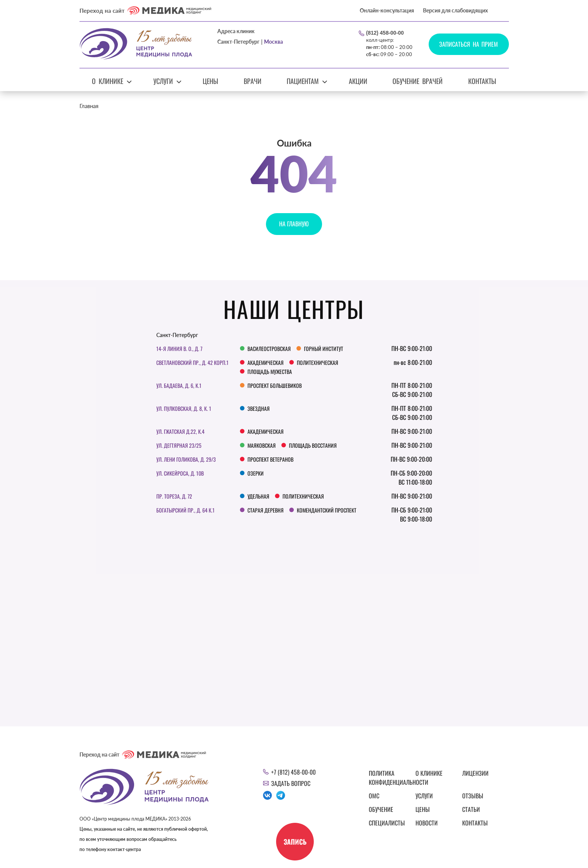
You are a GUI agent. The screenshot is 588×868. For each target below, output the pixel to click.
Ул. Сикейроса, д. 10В (180, 473)
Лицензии (475, 773)
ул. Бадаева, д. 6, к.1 (179, 385)
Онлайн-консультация (387, 10)
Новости (427, 823)
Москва (273, 42)
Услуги (163, 81)
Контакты (482, 81)
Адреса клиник (236, 31)
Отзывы (473, 796)
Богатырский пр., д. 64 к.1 (186, 510)
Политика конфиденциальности (388, 778)
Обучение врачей (418, 81)
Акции (358, 81)
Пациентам (303, 81)
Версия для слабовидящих (455, 10)
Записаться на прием (469, 44)
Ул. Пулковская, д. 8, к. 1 (184, 408)
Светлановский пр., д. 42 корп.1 (192, 362)
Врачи (253, 81)
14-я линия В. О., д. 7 (179, 349)
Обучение (381, 809)
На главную (294, 224)
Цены (210, 81)
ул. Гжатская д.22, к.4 (180, 431)
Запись (295, 842)
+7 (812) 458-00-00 (293, 772)
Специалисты (387, 823)
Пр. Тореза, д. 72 (174, 496)
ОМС (374, 796)
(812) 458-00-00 (385, 33)
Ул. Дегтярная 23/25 (179, 445)
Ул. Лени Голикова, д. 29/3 (186, 459)
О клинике (108, 81)
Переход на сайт (145, 11)
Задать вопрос (291, 783)
